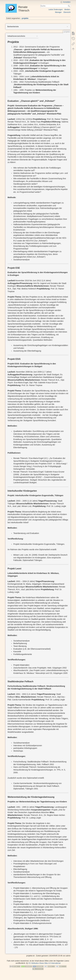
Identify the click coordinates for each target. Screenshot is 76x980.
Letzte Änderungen (56, 10)
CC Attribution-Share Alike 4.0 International (44, 963)
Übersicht (67, 12)
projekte (25, 18)
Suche (69, 6)
